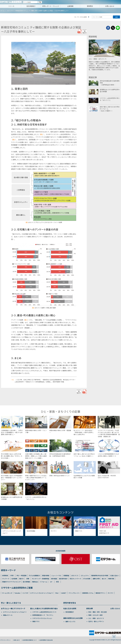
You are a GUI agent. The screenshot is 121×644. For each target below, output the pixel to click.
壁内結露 (54, 579)
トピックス (10, 11)
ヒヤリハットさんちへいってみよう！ (15, 612)
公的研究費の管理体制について (30, 640)
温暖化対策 (96, 579)
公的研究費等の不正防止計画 (46, 640)
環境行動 (111, 579)
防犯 (57, 582)
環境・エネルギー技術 (95, 615)
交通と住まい (115, 576)
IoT (51, 582)
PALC (57, 593)
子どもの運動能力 (34, 576)
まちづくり (75, 576)
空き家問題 (26, 582)
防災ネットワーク (75, 579)
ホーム (2, 11)
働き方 (21, 579)
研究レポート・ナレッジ (51, 6)
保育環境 (5, 576)
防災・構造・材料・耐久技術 (98, 612)
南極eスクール (8, 615)
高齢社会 (35, 582)
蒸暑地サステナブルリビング (11, 582)
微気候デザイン (101, 593)
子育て (12, 576)
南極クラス (36, 621)
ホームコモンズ (7, 593)
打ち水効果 (87, 579)
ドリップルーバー (74, 593)
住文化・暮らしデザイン (96, 621)
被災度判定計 (63, 579)
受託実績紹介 (31, 6)
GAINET (64, 593)
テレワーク (6, 579)
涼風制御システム (88, 593)
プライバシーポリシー (6, 640)
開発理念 (90, 6)
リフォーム (43, 582)
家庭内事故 (46, 576)
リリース (11, 6)
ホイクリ (111, 593)
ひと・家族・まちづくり (96, 618)
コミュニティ (85, 576)
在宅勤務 (14, 579)
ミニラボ (25, 593)
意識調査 (66, 576)
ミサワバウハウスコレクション (42, 618)
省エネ (104, 579)
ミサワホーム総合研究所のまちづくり (44, 612)
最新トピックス (70, 622)
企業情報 (70, 6)
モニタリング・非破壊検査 (41, 579)
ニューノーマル (56, 576)
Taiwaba (17, 593)
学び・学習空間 (21, 576)
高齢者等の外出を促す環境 (100, 576)
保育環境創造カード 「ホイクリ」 (43, 615)
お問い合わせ (110, 6)
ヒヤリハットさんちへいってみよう (41, 593)
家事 (28, 579)
